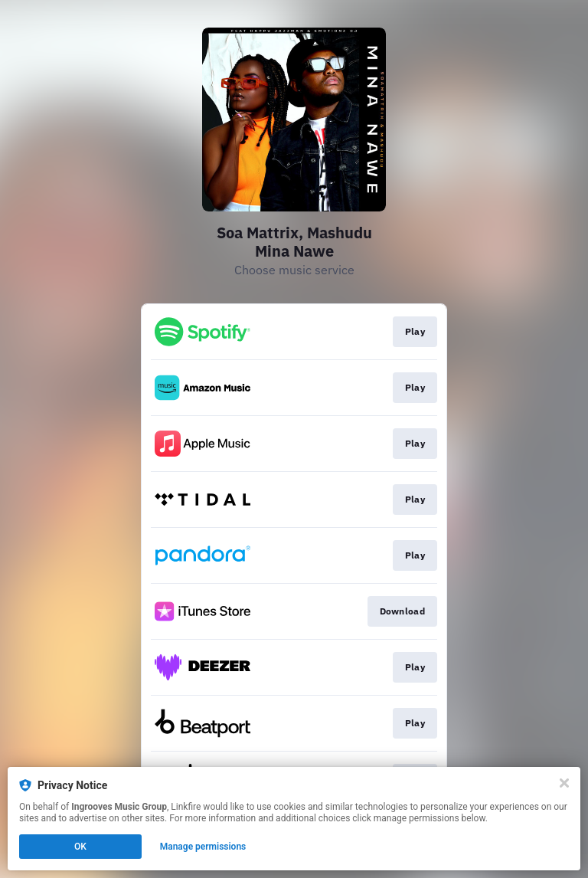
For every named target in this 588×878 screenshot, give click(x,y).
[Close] (564, 783)
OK (80, 847)
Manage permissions (203, 847)
